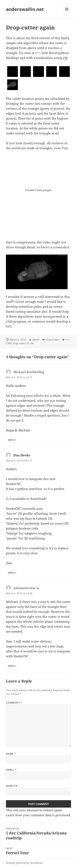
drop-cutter (19, 343)
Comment (14, 703)
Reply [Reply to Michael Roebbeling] (12, 440)
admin (36, 340)
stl (28, 343)
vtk (65, 58)
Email (11, 770)
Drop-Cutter (52, 340)
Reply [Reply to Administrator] (12, 666)
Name (11, 754)
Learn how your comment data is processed (38, 815)
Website (12, 786)
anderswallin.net (25, 9)
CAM (9, 343)
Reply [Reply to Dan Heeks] (12, 573)
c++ (68, 340)
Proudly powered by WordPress (24, 863)
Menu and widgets (67, 13)
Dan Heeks (22, 455)
